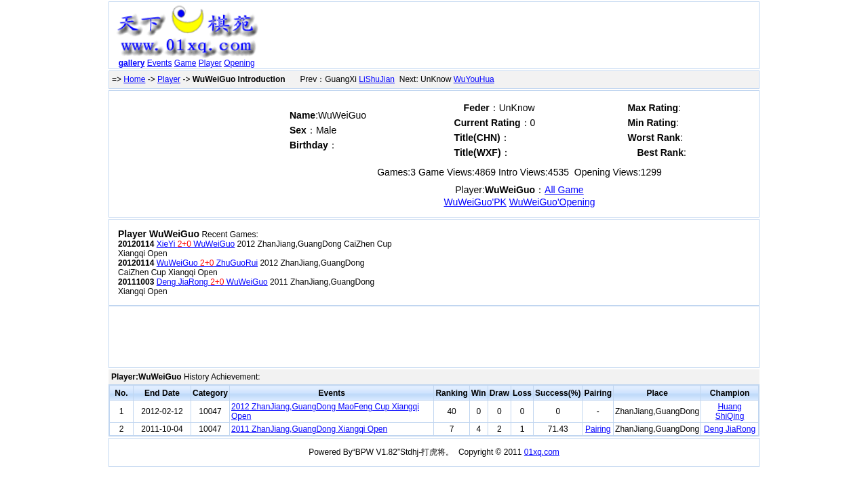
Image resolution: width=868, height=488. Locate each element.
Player (210, 63)
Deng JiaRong (730, 429)
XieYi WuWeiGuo (196, 244)
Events (160, 63)
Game (185, 63)
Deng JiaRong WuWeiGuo (212, 282)
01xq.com (542, 452)
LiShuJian (377, 79)
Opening (239, 63)
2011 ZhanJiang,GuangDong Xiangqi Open (309, 429)
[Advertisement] (511, 38)
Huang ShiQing (730, 411)
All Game (564, 190)
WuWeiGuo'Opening (552, 202)
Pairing (598, 429)
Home (134, 79)
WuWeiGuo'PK (475, 202)
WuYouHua (474, 79)
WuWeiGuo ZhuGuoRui (207, 263)
